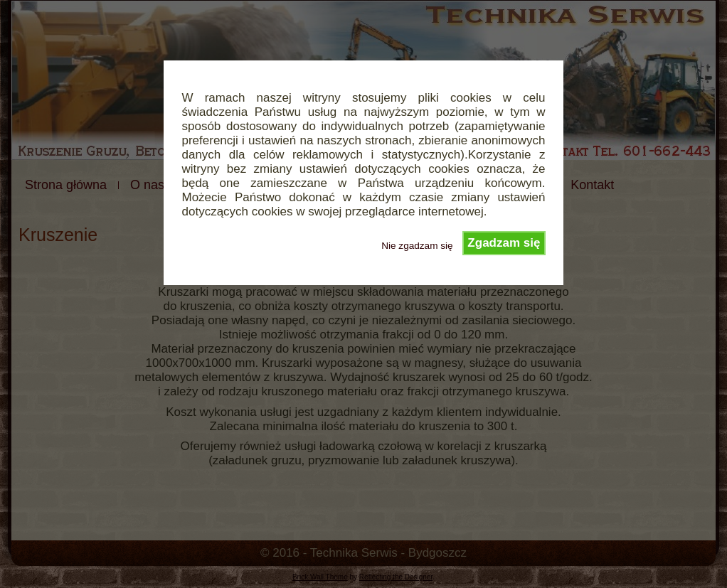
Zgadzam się (504, 243)
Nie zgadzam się (417, 246)
